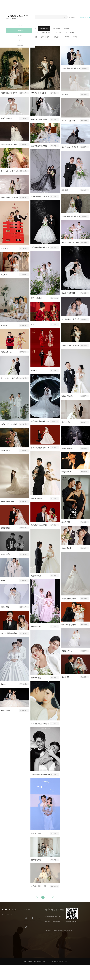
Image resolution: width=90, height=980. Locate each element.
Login (66, 962)
